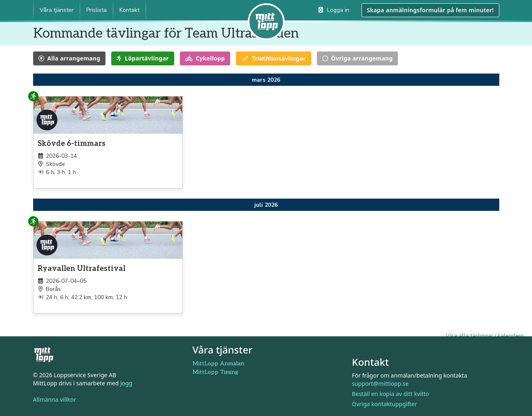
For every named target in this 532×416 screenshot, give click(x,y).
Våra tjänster (57, 10)
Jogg (126, 383)
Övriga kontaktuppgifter (385, 404)
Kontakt (129, 10)
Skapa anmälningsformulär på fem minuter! (430, 10)
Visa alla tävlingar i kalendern (485, 336)
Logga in (334, 10)
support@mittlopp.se (380, 384)
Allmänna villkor (55, 399)
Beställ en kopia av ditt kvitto (391, 394)
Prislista (97, 10)
